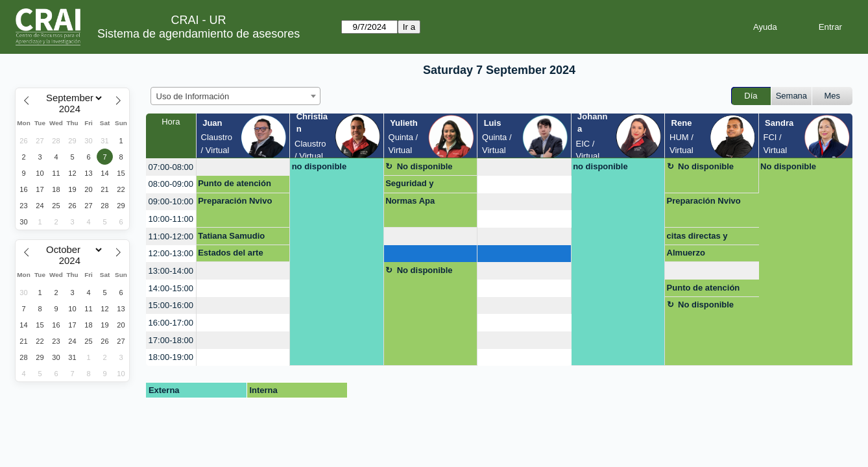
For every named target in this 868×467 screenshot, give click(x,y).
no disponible (319, 166)
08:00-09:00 (171, 184)
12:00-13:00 (171, 253)
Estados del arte (230, 253)
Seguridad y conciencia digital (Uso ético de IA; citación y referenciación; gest (426, 186)
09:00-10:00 (171, 201)
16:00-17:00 (171, 323)
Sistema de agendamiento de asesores (199, 34)
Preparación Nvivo (235, 201)
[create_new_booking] (243, 167)
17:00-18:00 (171, 340)
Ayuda (765, 27)
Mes (833, 96)
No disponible (425, 166)
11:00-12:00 (171, 236)
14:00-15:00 (171, 288)
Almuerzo (686, 253)
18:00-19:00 (171, 357)
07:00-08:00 (171, 167)
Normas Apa (410, 201)
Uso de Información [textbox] (193, 96)
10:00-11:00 (171, 219)
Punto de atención (235, 183)
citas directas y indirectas (697, 238)
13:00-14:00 (171, 271)
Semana (791, 96)
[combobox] (235, 96)
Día (751, 96)
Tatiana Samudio (231, 236)
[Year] (73, 109)
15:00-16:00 (171, 305)
